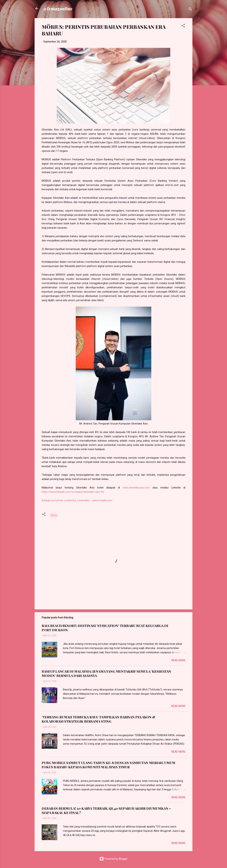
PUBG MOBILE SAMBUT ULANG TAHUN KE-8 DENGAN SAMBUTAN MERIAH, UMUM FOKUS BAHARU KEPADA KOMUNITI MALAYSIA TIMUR (108, 765)
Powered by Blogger (114, 859)
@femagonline (58, 9)
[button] (183, 26)
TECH (54, 516)
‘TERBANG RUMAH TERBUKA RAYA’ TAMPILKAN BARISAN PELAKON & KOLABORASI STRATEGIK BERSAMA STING (99, 719)
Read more (178, 660)
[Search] (190, 10)
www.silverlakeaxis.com (136, 488)
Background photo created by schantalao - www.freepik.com (77, 500)
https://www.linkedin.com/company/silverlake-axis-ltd (73, 492)
